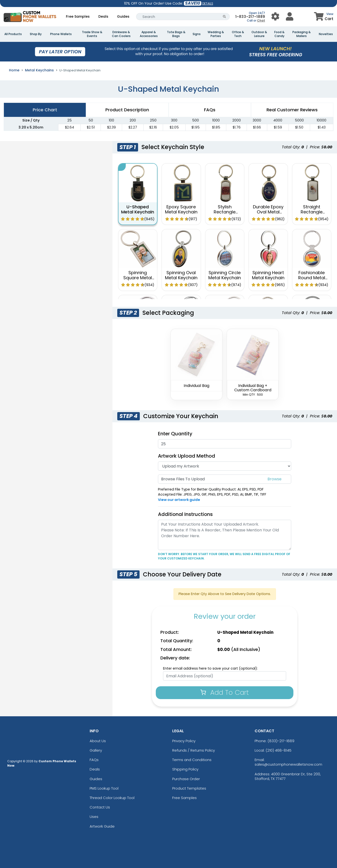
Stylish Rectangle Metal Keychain (225, 212)
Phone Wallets (61, 34)
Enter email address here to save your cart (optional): (210, 668)
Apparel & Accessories (149, 34)
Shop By (36, 34)
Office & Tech (238, 34)
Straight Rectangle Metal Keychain (312, 212)
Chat (261, 20)
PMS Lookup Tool (104, 788)
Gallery (96, 750)
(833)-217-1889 (281, 741)
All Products (13, 34)
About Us (98, 741)
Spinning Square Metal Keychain (138, 278)
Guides (123, 16)
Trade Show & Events (92, 34)
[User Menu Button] (275, 17)
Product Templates (189, 788)
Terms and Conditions (192, 760)
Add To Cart (225, 692)
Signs (197, 34)
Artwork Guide (102, 826)
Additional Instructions (185, 514)
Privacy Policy (184, 741)
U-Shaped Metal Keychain (138, 209)
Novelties (326, 34)
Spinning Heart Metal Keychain (268, 275)
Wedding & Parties (216, 34)
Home (14, 70)
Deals (103, 16)
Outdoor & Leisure (259, 34)
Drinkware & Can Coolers (121, 34)
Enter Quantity (175, 434)
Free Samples (78, 16)
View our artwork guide (179, 500)
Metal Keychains (39, 70)
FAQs (94, 760)
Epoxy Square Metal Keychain (181, 209)
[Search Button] (224, 17)
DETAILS (208, 4)
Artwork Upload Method (187, 456)
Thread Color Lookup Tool (112, 798)
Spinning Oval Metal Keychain (181, 275)
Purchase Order (186, 779)
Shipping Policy (185, 769)
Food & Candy (279, 34)
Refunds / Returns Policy (194, 750)
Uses (94, 817)
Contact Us (100, 807)
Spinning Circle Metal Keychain (225, 275)
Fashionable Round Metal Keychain (312, 278)
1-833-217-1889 (250, 17)
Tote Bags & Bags (176, 34)
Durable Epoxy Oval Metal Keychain (268, 212)
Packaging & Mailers (302, 34)
